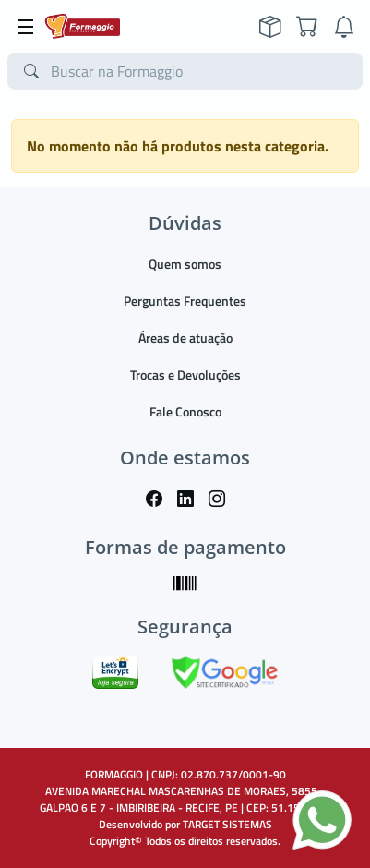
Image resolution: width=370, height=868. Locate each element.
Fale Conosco (185, 411)
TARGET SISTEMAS (227, 824)
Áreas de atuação (185, 338)
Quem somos (185, 264)
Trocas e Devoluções (185, 374)
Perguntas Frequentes (185, 301)
